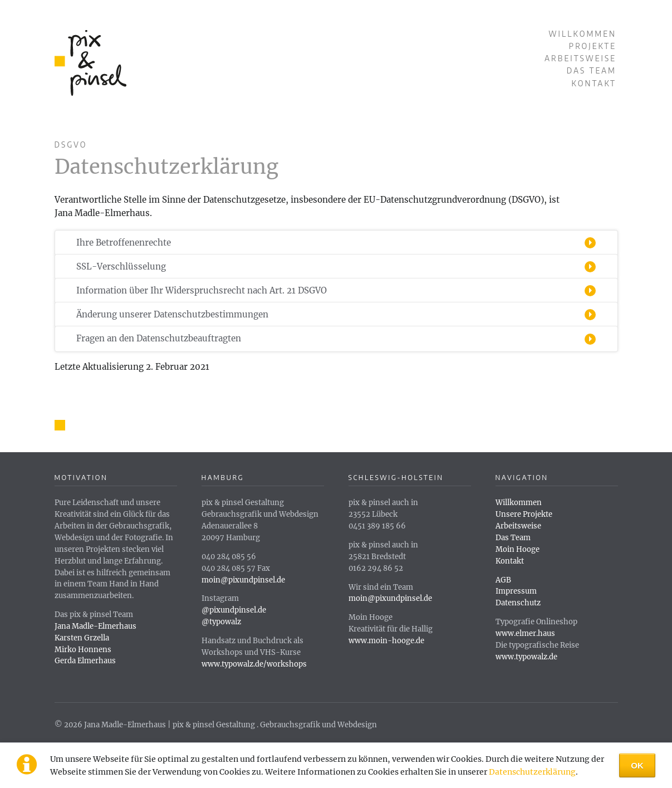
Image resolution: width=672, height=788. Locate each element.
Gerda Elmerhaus (85, 661)
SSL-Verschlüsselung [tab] (121, 266)
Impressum (516, 591)
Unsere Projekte (524, 514)
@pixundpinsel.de (234, 610)
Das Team (592, 70)
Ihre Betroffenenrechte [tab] (124, 243)
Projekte (593, 46)
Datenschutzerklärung (532, 772)
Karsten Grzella (82, 638)
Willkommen (582, 34)
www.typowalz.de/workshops (254, 664)
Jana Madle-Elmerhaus (95, 626)
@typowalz (221, 622)
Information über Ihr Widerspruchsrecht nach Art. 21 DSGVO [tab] (202, 290)
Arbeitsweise (580, 58)
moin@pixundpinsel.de (243, 580)
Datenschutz (518, 603)
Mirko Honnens (83, 650)
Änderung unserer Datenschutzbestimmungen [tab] (172, 314)
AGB (503, 580)
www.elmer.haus (525, 633)
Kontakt (594, 83)
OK (637, 765)
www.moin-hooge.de (386, 641)
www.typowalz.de (526, 657)
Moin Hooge (518, 549)
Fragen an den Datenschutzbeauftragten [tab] (159, 338)
